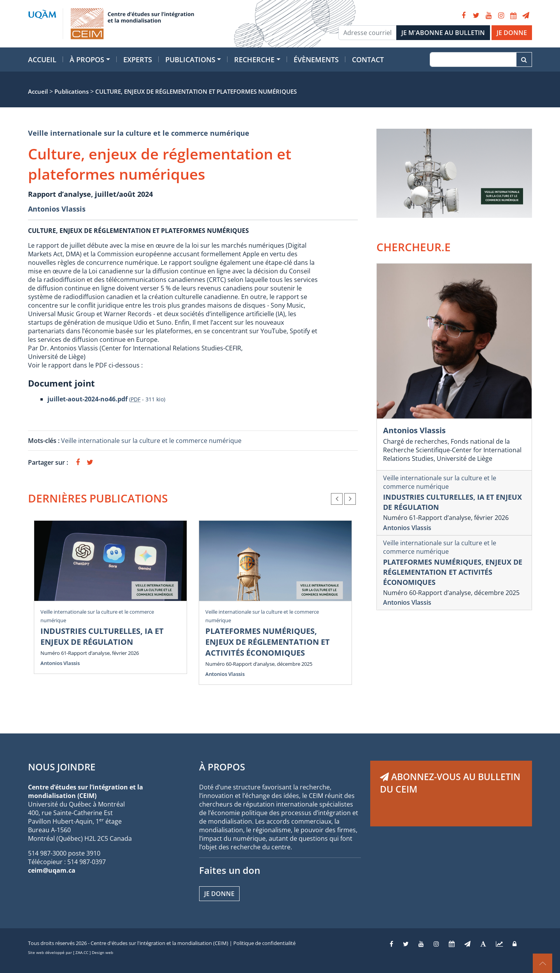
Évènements (316, 59)
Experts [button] (138, 59)
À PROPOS (222, 767)
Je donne (219, 894)
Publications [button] (190, 59)
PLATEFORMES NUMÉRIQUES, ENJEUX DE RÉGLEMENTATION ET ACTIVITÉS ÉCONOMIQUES (268, 642)
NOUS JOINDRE (62, 767)
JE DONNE (512, 33)
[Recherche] (473, 59)
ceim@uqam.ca (52, 870)
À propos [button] (87, 59)
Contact (368, 59)
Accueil (42, 59)
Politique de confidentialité (264, 943)
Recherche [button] (254, 59)
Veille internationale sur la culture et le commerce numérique (139, 133)
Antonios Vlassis (57, 209)
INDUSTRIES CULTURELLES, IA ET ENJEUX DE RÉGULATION (102, 636)
